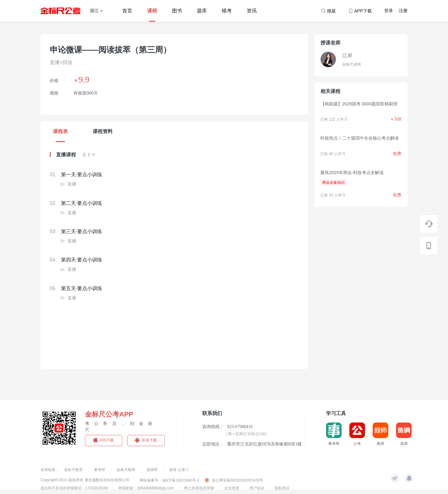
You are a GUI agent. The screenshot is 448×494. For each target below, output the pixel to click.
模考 (227, 11)
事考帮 (100, 470)
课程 (152, 11)
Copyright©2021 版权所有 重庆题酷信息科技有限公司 (85, 480)
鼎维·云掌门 (179, 470)
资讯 (252, 11)
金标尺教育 (74, 470)
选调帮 (153, 470)
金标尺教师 (126, 470)
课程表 (60, 131)
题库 (202, 11)
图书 (177, 11)
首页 (127, 11)
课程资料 (103, 131)
